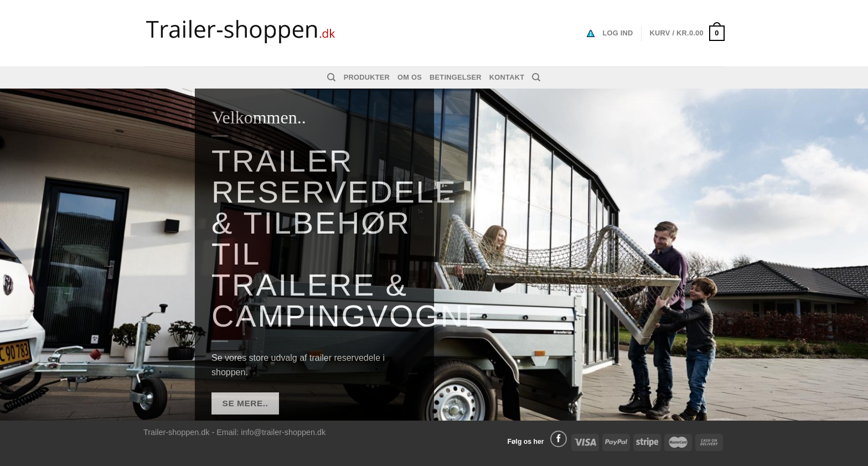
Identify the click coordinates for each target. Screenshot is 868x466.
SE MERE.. (246, 404)
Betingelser (456, 77)
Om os (410, 77)
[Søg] (331, 77)
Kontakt (507, 77)
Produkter (367, 77)
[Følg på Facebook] (559, 439)
